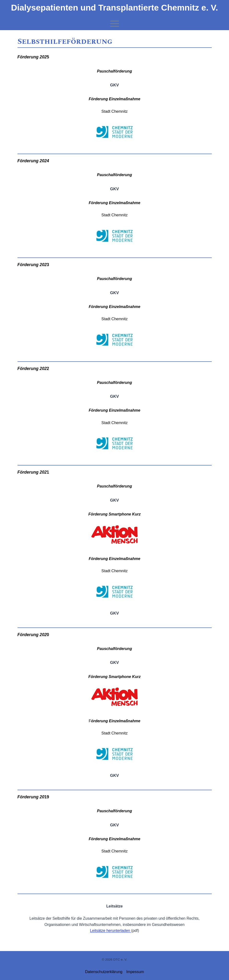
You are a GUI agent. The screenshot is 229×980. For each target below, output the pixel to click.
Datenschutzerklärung (104, 972)
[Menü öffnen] (114, 24)
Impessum (135, 972)
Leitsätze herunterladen (111, 931)
